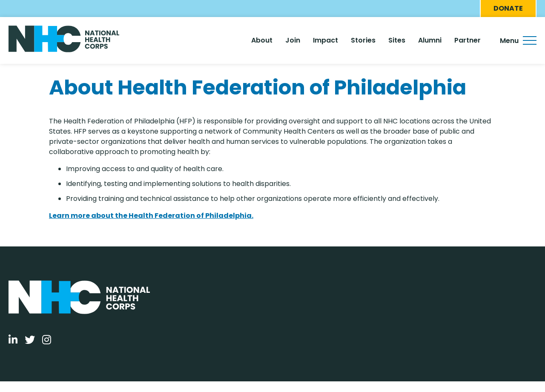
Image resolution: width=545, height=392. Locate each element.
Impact (326, 40)
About (262, 40)
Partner (468, 40)
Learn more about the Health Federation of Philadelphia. (151, 216)
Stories (363, 40)
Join (293, 40)
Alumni (430, 40)
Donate (508, 8)
